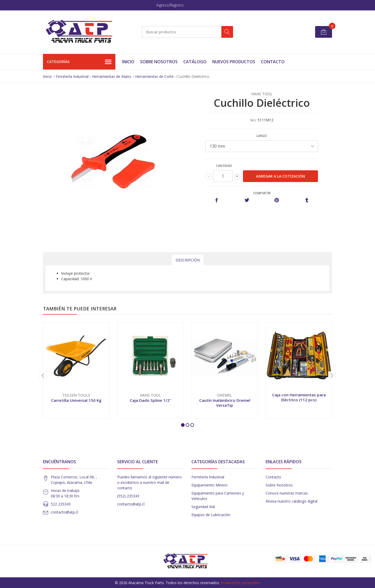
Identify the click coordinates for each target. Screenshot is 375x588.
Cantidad (224, 166)
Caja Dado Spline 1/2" (151, 400)
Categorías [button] (79, 62)
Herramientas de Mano (112, 76)
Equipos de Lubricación (211, 515)
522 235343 (61, 504)
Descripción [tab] (188, 260)
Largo (262, 136)
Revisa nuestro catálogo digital (292, 501)
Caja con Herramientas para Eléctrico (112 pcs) (299, 397)
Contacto (273, 62)
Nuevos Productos (234, 62)
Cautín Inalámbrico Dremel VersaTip (225, 403)
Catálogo (195, 62)
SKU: (253, 120)
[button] (183, 425)
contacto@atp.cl (64, 512)
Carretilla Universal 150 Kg (76, 400)
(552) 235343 (128, 496)
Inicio (128, 62)
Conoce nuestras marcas (287, 493)
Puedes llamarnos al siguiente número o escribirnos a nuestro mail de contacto (149, 482)
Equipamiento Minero (210, 485)
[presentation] (43, 375)
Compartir (262, 193)
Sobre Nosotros (159, 62)
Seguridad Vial (203, 507)
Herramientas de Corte (154, 76)
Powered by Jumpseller (240, 583)
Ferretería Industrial (72, 76)
